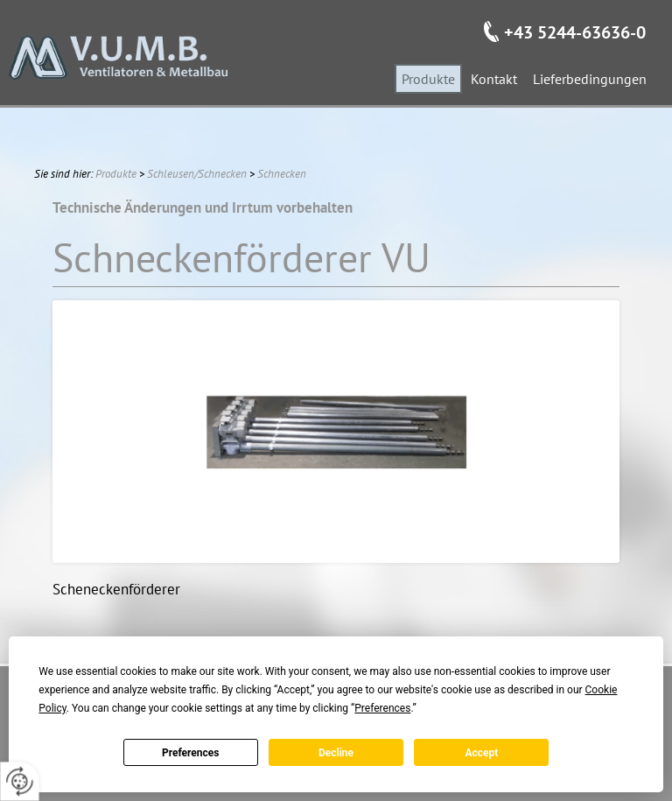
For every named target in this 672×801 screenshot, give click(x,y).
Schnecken (282, 174)
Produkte (116, 174)
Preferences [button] (382, 708)
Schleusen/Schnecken (197, 174)
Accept (481, 753)
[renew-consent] (20, 781)
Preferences (191, 753)
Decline (336, 753)
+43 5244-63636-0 (575, 32)
